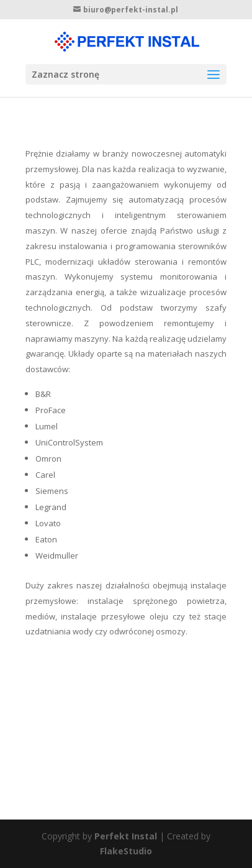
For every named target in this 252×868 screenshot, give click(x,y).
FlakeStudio (126, 851)
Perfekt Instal (126, 836)
